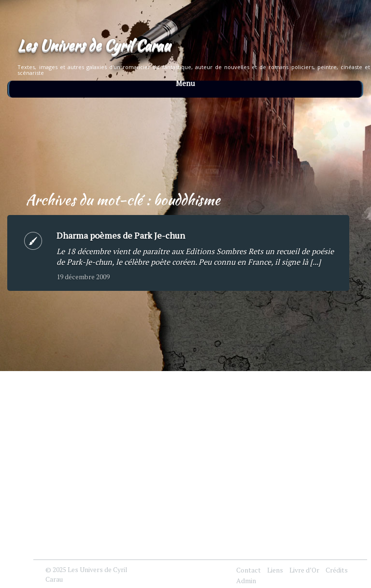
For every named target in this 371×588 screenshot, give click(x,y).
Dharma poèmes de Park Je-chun (121, 235)
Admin (246, 581)
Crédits (337, 570)
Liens (275, 570)
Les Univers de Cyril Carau (94, 45)
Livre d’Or (304, 570)
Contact (249, 570)
